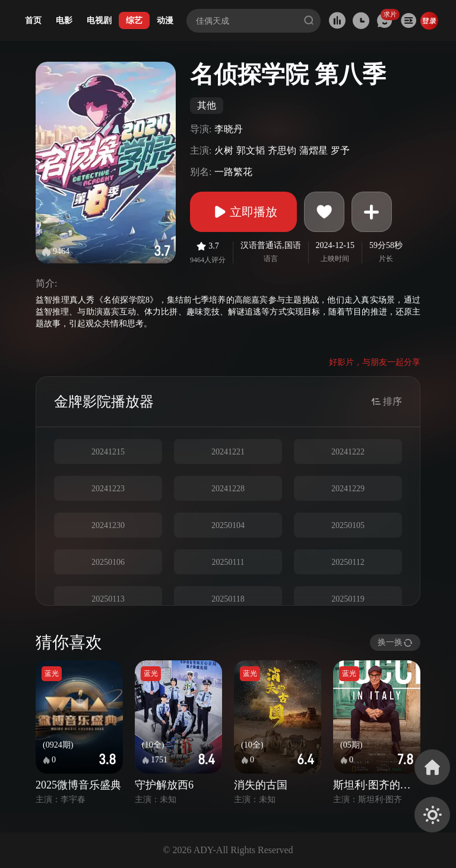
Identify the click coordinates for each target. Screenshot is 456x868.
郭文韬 (251, 150)
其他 (207, 105)
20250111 (228, 562)
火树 (224, 150)
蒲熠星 (313, 150)
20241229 (348, 489)
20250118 (228, 599)
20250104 (228, 525)
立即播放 (243, 212)
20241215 (108, 452)
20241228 (228, 489)
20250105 (348, 525)
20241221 (228, 452)
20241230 (108, 525)
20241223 (108, 489)
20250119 (348, 599)
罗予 (340, 150)
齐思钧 (282, 150)
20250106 (108, 562)
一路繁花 (233, 172)
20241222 (348, 452)
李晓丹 (229, 129)
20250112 (348, 562)
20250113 (108, 599)
